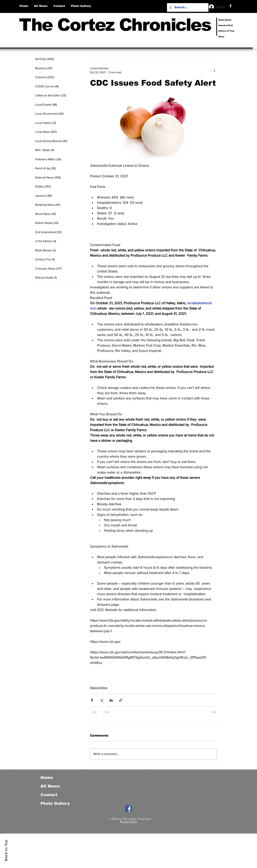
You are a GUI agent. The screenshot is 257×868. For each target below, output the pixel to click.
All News (50, 786)
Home (47, 777)
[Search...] (187, 7)
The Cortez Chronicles (115, 25)
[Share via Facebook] (92, 700)
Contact (49, 795)
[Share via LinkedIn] (111, 700)
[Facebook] (231, 6)
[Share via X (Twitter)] (101, 700)
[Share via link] (121, 700)
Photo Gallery (55, 803)
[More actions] (215, 70)
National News (99, 688)
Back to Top (6, 850)
